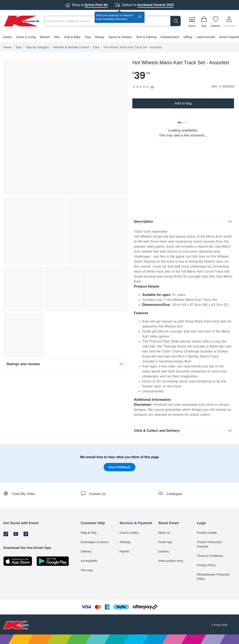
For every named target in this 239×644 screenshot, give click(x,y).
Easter (8, 37)
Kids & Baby (72, 37)
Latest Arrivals (206, 37)
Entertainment (170, 37)
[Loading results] (183, 123)
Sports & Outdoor (120, 37)
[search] (176, 21)
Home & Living (26, 37)
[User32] (229, 21)
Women (45, 37)
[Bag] (204, 21)
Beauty (100, 37)
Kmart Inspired (229, 37)
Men (57, 37)
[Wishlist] (216, 21)
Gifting (188, 37)
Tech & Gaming (146, 37)
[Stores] (193, 21)
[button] (119, 37)
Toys (88, 37)
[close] (140, 17)
